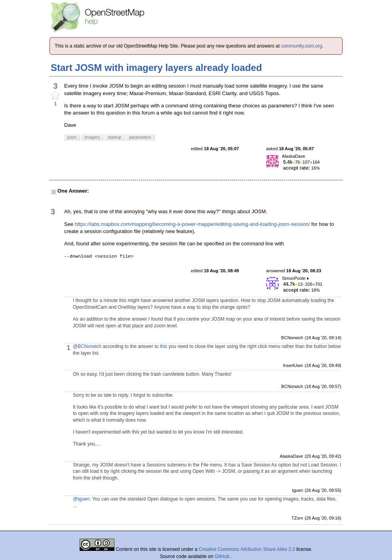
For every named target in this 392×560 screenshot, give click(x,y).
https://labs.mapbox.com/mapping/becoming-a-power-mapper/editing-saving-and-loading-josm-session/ (192, 224)
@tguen (81, 499)
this (164, 346)
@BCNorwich (87, 346)
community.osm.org (302, 46)
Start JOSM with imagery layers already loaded (156, 68)
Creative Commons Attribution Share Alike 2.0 (247, 549)
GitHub (223, 556)
